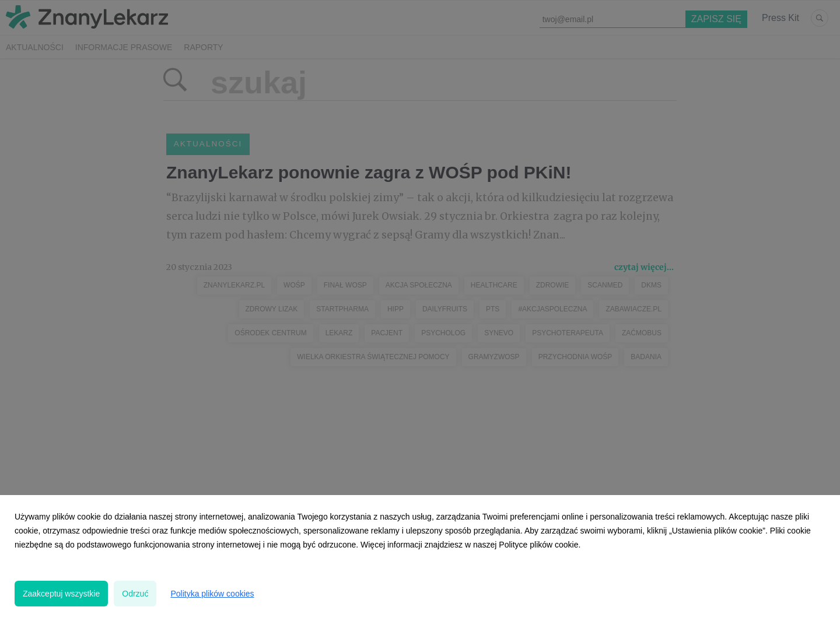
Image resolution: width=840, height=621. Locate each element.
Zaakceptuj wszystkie (61, 594)
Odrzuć (135, 594)
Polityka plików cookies (212, 594)
